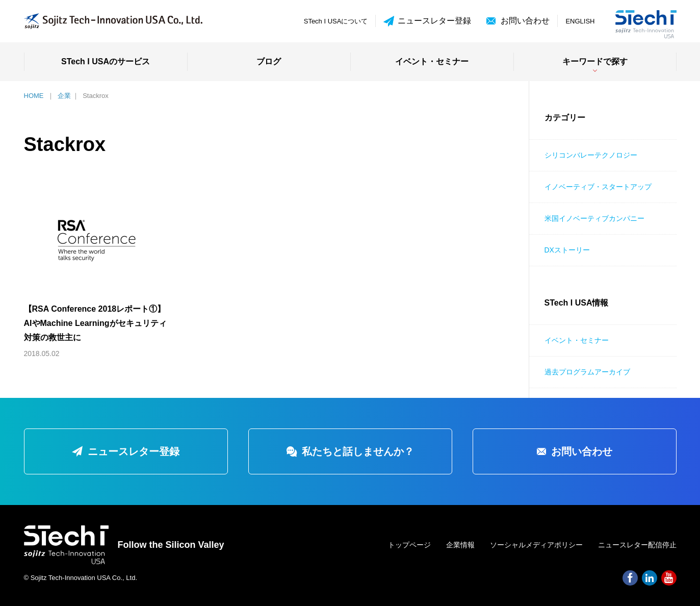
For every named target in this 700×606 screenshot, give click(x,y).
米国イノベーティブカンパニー (594, 218)
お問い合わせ (525, 21)
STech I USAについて (336, 21)
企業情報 (460, 545)
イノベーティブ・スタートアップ (598, 187)
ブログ (269, 61)
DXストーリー (567, 250)
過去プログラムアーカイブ (587, 372)
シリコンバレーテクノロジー (591, 155)
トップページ (409, 545)
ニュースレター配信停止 (637, 545)
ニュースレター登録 (427, 21)
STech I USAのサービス (106, 61)
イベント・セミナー (432, 61)
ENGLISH (580, 21)
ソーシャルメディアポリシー (536, 545)
